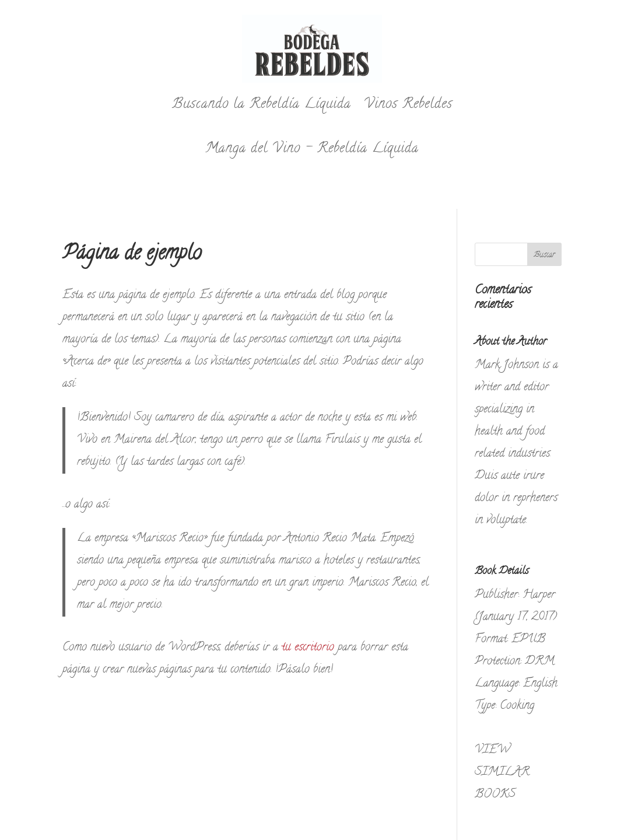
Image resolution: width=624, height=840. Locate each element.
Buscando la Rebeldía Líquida (262, 105)
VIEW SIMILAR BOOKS (502, 773)
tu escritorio (308, 648)
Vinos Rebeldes (408, 105)
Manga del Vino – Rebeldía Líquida (312, 149)
